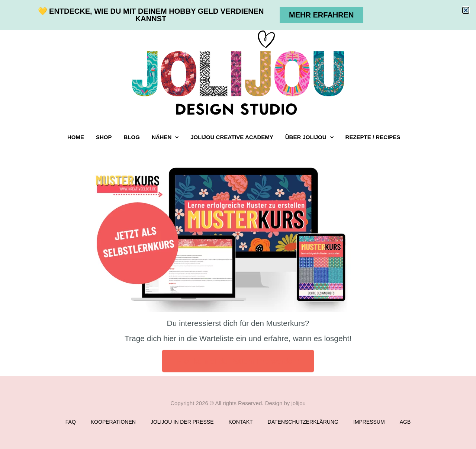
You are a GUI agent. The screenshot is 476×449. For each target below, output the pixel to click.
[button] (466, 10)
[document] (238, 224)
